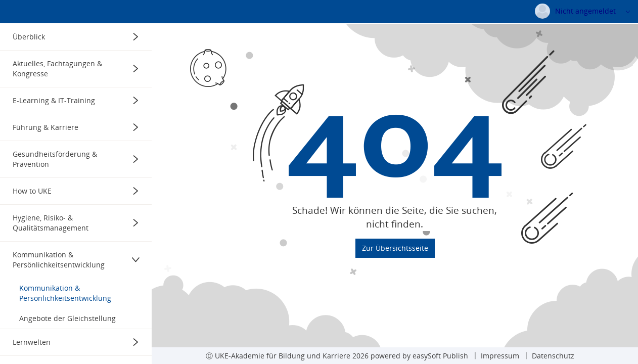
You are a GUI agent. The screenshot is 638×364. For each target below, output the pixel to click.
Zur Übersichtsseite (395, 276)
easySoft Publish (440, 356)
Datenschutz (553, 356)
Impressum (500, 356)
